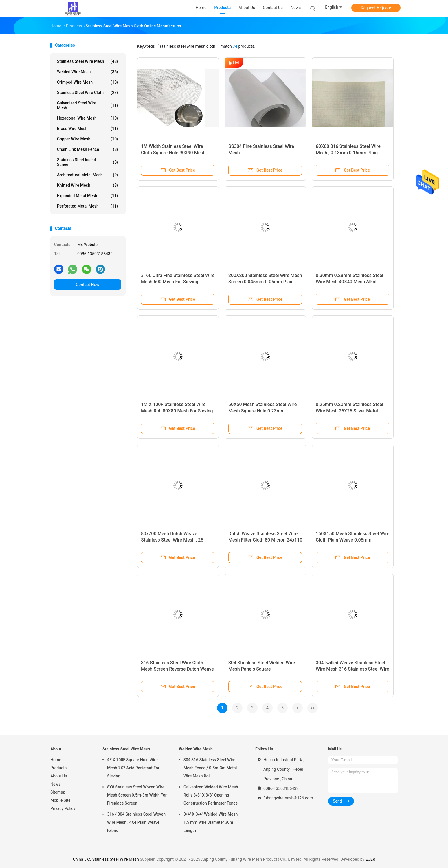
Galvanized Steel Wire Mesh (88, 105)
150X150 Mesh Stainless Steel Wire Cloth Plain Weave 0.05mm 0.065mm (352, 540)
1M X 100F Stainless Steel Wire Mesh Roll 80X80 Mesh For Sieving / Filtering (177, 411)
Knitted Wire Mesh (88, 185)
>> (313, 708)
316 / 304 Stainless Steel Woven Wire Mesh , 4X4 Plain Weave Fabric (136, 822)
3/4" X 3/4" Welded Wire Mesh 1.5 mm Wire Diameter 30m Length (211, 822)
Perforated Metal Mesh (88, 206)
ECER (370, 859)
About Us (59, 776)
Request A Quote (376, 8)
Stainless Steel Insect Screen (88, 162)
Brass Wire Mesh (88, 129)
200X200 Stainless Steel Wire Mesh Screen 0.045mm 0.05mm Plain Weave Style (265, 282)
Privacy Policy (63, 808)
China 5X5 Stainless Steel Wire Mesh (106, 859)
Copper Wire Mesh (88, 139)
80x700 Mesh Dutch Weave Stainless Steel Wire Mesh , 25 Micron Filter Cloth (172, 540)
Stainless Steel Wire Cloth (88, 93)
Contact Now (88, 285)
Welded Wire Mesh (88, 72)
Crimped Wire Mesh (88, 82)
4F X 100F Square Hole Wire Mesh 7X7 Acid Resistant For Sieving (133, 768)
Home (56, 760)
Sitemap (58, 792)
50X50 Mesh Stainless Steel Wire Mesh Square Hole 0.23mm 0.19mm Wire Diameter (262, 411)
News (55, 784)
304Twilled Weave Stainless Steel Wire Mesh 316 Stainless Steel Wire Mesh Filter (352, 669)
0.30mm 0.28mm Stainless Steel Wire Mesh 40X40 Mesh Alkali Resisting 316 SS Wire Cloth (349, 282)
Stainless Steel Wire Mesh (88, 61)
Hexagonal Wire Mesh (88, 118)
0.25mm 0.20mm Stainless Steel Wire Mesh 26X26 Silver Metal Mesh (349, 411)
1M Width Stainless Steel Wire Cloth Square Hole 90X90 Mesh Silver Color (173, 153)
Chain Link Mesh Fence (88, 149)
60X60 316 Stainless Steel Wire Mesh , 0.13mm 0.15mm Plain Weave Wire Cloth (348, 153)
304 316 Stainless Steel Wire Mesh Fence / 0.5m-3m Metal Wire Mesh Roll (210, 768)
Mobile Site (60, 800)
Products (58, 768)
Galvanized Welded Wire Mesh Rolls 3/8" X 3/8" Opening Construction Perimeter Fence (211, 795)
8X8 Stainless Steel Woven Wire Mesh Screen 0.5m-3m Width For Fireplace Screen (137, 795)
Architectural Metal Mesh (88, 175)
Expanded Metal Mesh (88, 196)
